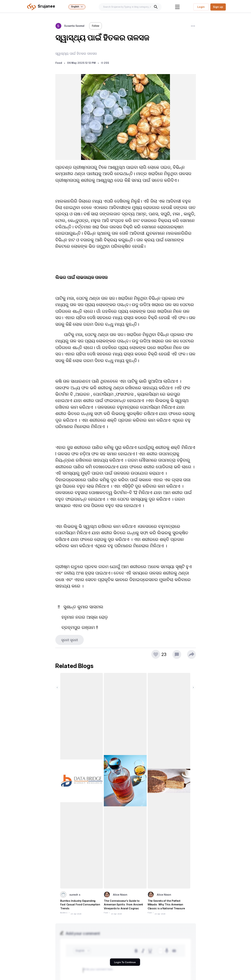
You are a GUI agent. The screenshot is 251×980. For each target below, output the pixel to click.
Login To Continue (125, 962)
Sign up (218, 7)
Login (201, 7)
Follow (96, 26)
